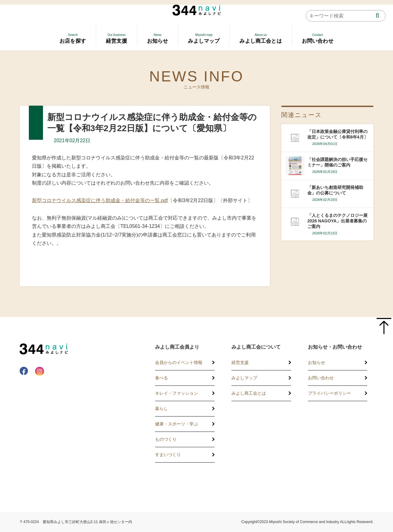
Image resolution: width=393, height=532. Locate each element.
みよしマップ (244, 378)
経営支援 (240, 362)
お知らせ (317, 362)
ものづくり (166, 439)
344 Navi (197, 10)
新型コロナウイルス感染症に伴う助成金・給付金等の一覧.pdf (100, 200)
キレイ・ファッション (177, 393)
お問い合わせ (321, 378)
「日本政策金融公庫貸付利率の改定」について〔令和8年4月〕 (338, 134)
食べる (161, 378)
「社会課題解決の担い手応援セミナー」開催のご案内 (337, 162)
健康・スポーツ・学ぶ (177, 424)
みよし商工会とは (249, 393)
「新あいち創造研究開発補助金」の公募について (335, 190)
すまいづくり (168, 455)
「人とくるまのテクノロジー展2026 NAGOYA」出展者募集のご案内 (337, 221)
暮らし (161, 409)
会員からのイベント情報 (179, 362)
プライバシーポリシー (329, 393)
